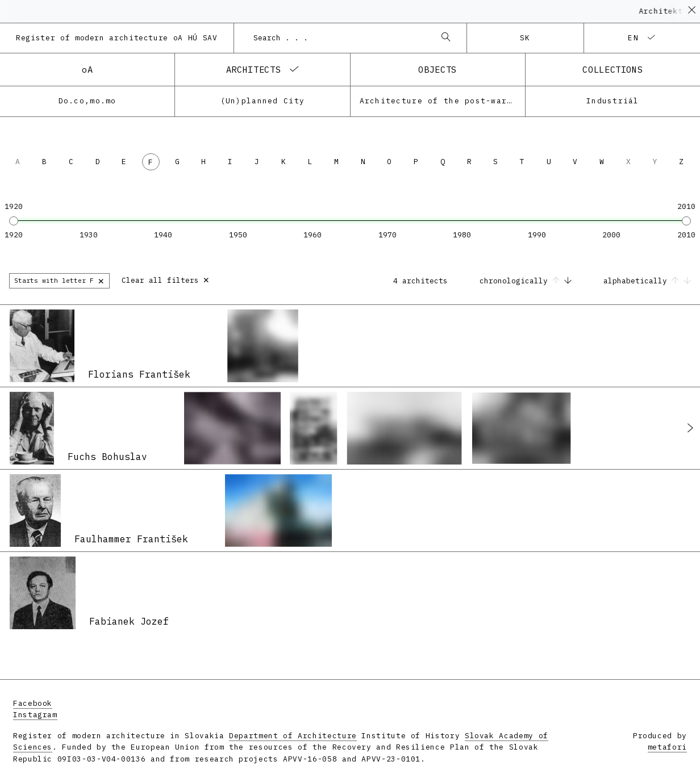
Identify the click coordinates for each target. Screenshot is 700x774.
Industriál (613, 101)
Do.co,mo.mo (88, 101)
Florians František (139, 374)
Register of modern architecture (116, 38)
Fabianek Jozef (129, 621)
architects (253, 69)
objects (437, 69)
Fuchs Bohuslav (107, 457)
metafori (667, 747)
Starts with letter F (59, 280)
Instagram (35, 715)
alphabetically (647, 281)
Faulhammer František (131, 539)
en (633, 38)
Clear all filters (166, 279)
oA (87, 69)
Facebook (33, 703)
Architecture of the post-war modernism (442, 101)
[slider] (14, 221)
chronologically (528, 281)
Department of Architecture (293, 736)
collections (612, 69)
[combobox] (339, 38)
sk (525, 38)
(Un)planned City (262, 101)
